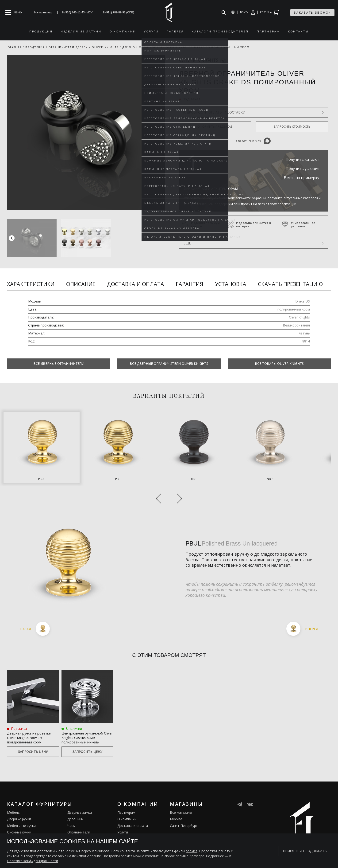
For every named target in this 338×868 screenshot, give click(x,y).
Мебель (13, 800)
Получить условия (302, 169)
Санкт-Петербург (184, 813)
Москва (176, 807)
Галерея (124, 833)
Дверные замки (80, 800)
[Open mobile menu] (14, 12)
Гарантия (190, 284)
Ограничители (79, 820)
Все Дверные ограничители (59, 363)
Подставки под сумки (84, 833)
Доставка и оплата (136, 284)
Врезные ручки (19, 826)
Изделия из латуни (132, 826)
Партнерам (126, 800)
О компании (127, 807)
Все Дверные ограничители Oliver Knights (169, 363)
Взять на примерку (302, 178)
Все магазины (181, 800)
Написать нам (43, 12)
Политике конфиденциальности (33, 861)
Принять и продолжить (305, 851)
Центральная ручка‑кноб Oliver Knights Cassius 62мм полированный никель (86, 721)
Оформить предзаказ (215, 126)
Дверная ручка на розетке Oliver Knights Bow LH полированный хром (32, 721)
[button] (160, 238)
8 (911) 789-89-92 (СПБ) (119, 12)
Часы (71, 813)
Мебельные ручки (21, 813)
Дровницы (75, 807)
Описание (81, 284)
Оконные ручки (19, 820)
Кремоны (14, 833)
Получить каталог (302, 159)
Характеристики (31, 284)
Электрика (76, 826)
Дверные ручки (19, 807)
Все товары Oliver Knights (279, 363)
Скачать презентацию (290, 284)
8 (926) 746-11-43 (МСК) (78, 12)
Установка (231, 284)
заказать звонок (312, 13)
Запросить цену (33, 739)
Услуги (123, 820)
